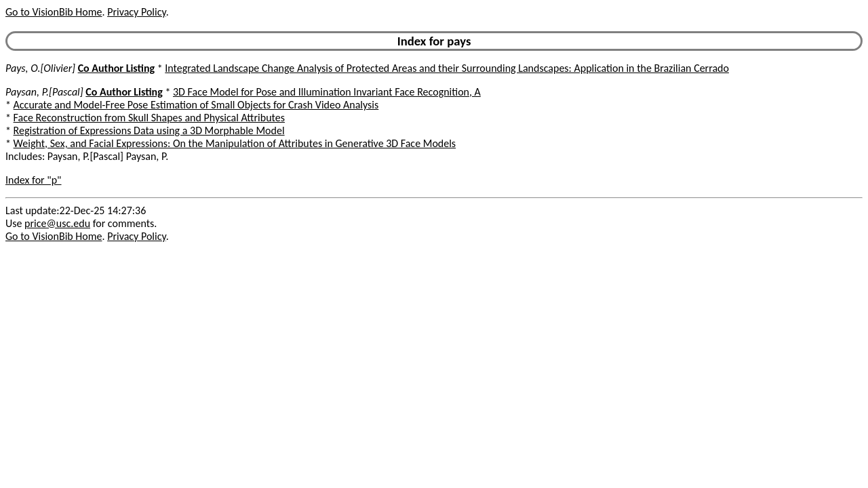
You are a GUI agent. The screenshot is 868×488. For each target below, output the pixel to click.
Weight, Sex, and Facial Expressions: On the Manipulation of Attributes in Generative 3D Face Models (235, 143)
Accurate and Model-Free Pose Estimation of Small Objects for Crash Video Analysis (196, 105)
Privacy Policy (136, 12)
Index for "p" (34, 180)
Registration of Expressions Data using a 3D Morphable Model (149, 130)
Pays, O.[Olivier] (40, 68)
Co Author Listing (116, 68)
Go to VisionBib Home (54, 12)
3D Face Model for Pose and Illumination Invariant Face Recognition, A (327, 92)
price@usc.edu (57, 223)
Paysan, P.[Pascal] (44, 92)
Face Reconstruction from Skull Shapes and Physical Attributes (149, 118)
